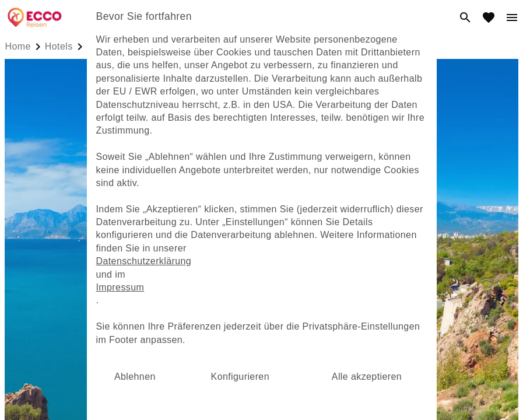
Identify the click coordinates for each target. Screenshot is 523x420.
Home (18, 46)
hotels (59, 46)
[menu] (512, 17)
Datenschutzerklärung (144, 261)
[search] (465, 17)
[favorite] (489, 17)
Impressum (120, 287)
